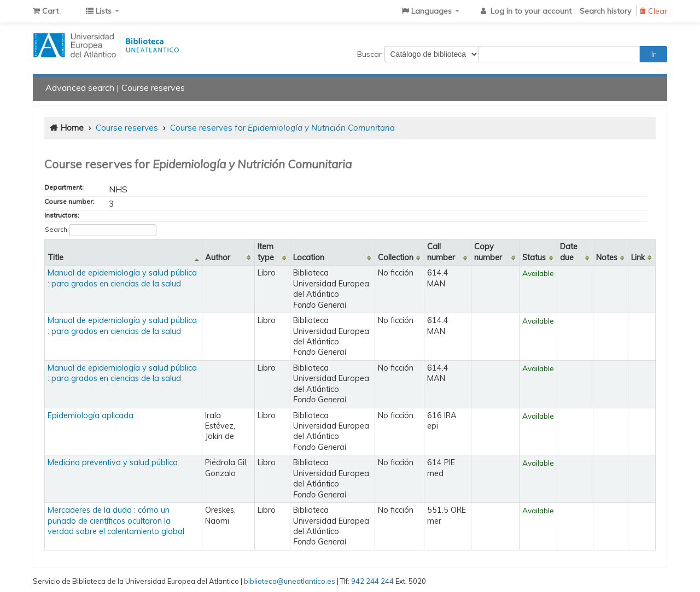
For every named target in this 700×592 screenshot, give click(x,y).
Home (72, 128)
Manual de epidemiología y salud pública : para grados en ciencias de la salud (122, 278)
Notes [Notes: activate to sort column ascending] (607, 257)
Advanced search (80, 87)
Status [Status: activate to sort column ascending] (534, 257)
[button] (46, 11)
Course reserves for (282, 128)
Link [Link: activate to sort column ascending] (638, 257)
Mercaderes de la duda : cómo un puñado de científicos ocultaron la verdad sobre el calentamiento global (116, 521)
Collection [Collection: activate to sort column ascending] (396, 257)
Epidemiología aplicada (91, 415)
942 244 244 (372, 581)
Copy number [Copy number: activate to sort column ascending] (488, 252)
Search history (605, 11)
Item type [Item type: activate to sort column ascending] (266, 252)
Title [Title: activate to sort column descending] (56, 257)
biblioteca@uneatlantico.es (290, 581)
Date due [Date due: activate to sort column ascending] (569, 252)
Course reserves (153, 87)
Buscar (369, 54)
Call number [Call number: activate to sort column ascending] (441, 252)
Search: (101, 230)
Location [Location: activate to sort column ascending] (309, 257)
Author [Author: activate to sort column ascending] (218, 257)
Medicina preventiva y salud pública (113, 462)
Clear (654, 11)
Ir (654, 54)
